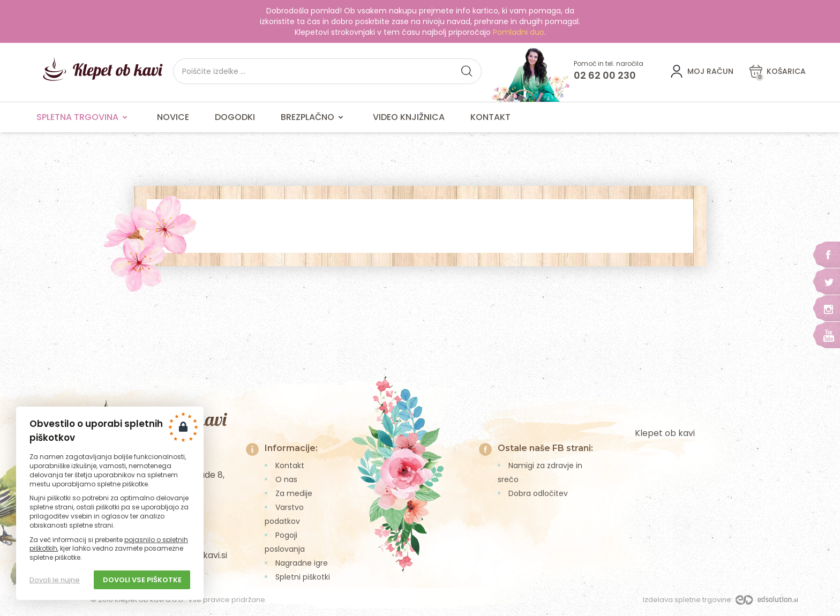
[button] (467, 71)
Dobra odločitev (538, 493)
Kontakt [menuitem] (490, 117)
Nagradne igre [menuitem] (302, 563)
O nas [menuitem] (286, 479)
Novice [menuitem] (173, 117)
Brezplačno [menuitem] (314, 117)
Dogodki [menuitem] (235, 117)
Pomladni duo (519, 32)
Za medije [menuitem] (294, 493)
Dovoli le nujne (55, 580)
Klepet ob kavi (665, 433)
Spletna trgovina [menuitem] (84, 117)
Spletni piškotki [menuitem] (303, 577)
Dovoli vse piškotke (142, 580)
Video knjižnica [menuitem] (409, 117)
